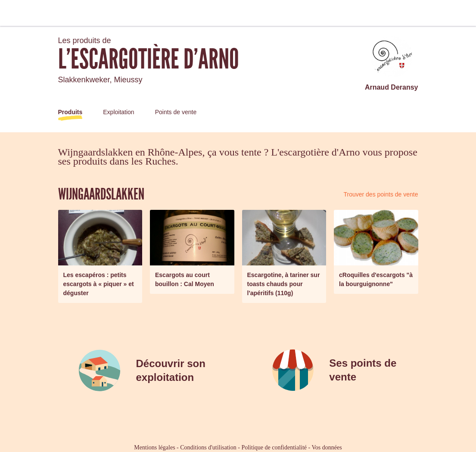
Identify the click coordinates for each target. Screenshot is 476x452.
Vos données (327, 447)
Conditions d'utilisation (208, 447)
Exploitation (118, 112)
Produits (70, 112)
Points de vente (176, 112)
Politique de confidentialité (274, 447)
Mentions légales (154, 447)
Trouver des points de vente (381, 194)
